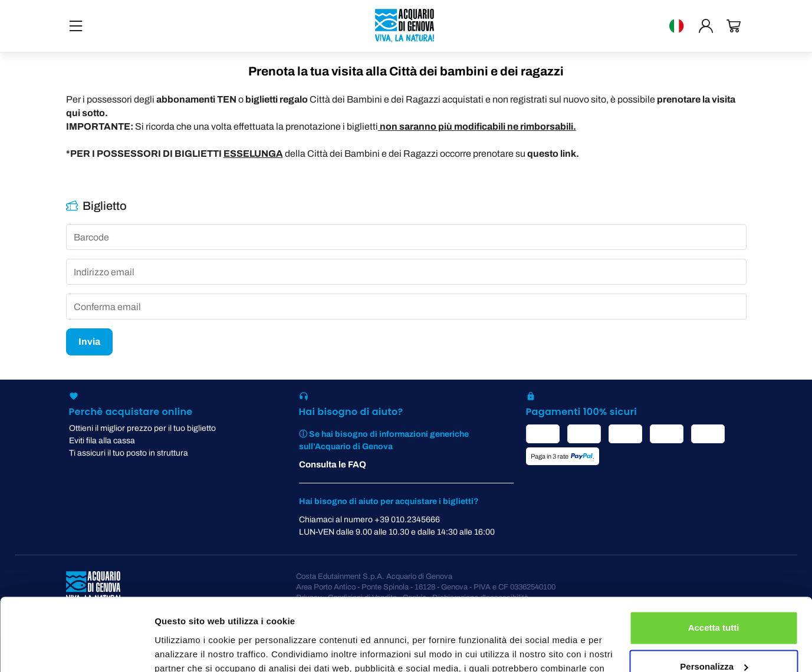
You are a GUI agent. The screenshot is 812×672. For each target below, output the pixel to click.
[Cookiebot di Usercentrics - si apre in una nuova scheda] (76, 649)
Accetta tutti (714, 562)
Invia (89, 342)
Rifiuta (714, 639)
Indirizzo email (104, 272)
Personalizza (714, 600)
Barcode (91, 238)
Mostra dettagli (186, 649)
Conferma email (107, 307)
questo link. (553, 154)
